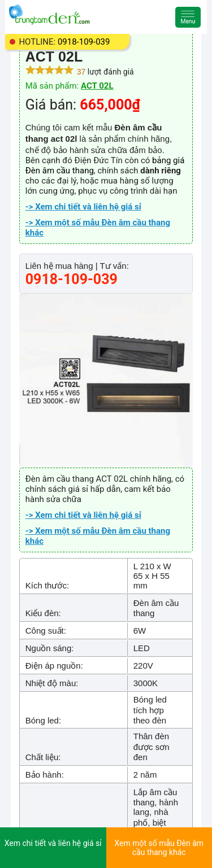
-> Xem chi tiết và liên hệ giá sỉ (83, 207)
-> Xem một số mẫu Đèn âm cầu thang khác (98, 228)
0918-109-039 (84, 42)
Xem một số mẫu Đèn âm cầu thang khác (159, 848)
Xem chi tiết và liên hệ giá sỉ (53, 843)
